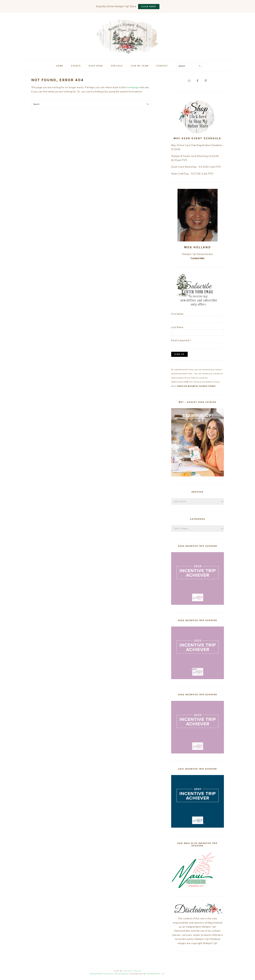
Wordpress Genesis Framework (109, 974)
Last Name (177, 327)
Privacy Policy (133, 971)
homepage (133, 87)
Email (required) (181, 340)
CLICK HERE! (149, 7)
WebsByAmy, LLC (156, 974)
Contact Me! (197, 258)
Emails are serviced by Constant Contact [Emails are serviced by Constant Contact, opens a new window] (196, 386)
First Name (177, 314)
